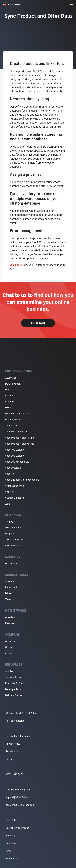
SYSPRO (10, 492)
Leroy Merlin (12, 587)
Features (10, 623)
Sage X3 (10, 474)
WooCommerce (13, 528)
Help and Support (14, 695)
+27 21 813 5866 (14, 774)
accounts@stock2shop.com (20, 805)
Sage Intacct (12, 426)
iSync (8, 408)
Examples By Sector (15, 683)
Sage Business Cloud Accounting (22, 480)
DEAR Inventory (13, 384)
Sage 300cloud (13, 468)
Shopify (9, 522)
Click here (16, 265)
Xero (8, 504)
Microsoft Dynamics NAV (18, 414)
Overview (10, 617)
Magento (10, 534)
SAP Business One (15, 486)
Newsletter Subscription (18, 736)
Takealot (10, 599)
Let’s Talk (38, 323)
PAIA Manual (12, 751)
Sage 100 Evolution (15, 450)
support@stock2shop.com (19, 797)
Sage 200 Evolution (15, 456)
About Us (10, 641)
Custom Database (14, 498)
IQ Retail (10, 402)
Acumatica (11, 378)
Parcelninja (11, 564)
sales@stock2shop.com (18, 790)
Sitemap (10, 759)
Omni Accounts (13, 420)
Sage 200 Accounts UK (17, 462)
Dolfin (8, 390)
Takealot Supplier (14, 540)
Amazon (10, 581)
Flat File (9, 396)
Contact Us (11, 653)
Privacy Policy (13, 744)
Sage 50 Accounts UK (16, 432)
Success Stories (14, 677)
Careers (9, 647)
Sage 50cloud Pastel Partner (20, 438)
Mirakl (8, 593)
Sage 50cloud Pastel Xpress (20, 444)
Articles (9, 671)
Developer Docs (13, 689)
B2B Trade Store (14, 546)
